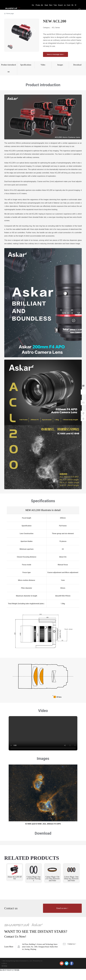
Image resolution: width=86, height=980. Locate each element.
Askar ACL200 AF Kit (15, 886)
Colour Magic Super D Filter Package (34, 887)
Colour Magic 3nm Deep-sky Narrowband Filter (71, 887)
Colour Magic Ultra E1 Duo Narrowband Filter (52, 887)
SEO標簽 (4, 975)
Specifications (26, 67)
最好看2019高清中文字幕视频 (10, 979)
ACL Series (56, 28)
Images (60, 67)
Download (77, 67)
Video (43, 67)
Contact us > (72, 953)
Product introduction (9, 73)
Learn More (9, 955)
